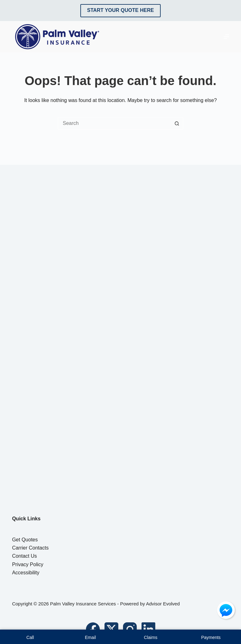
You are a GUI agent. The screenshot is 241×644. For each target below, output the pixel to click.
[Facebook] (93, 629)
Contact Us (24, 556)
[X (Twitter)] (111, 629)
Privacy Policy (28, 564)
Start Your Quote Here (121, 10)
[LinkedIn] (148, 629)
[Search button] (177, 123)
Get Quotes (25, 540)
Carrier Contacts (30, 548)
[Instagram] (130, 629)
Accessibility (26, 573)
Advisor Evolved (163, 604)
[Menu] (226, 37)
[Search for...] (114, 123)
